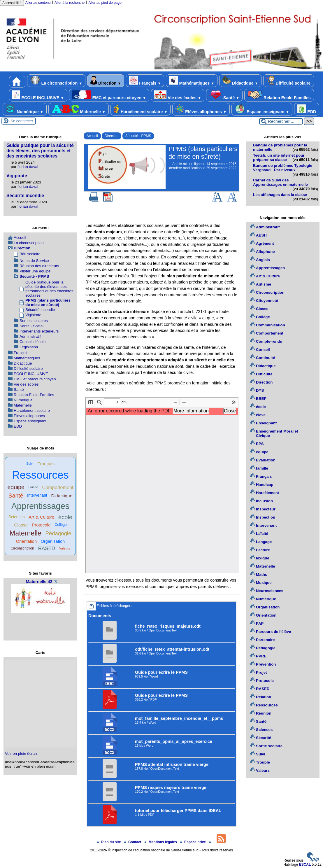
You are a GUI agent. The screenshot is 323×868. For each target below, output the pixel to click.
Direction (106, 81)
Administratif (30, 336)
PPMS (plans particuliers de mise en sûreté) (48, 302)
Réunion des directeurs (39, 266)
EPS (260, 444)
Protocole (41, 525)
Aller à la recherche (70, 3)
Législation (29, 347)
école (65, 517)
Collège (60, 525)
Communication (271, 325)
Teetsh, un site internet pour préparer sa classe (279, 157)
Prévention (266, 664)
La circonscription (56, 81)
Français (145, 81)
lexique (263, 558)
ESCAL (305, 864)
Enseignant (266, 423)
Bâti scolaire (30, 254)
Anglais (263, 260)
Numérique (25, 109)
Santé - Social (31, 326)
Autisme (264, 284)
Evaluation (266, 460)
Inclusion (264, 501)
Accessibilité (12, 3)
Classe (21, 525)
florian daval (28, 167)
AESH (261, 235)
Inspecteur (266, 509)
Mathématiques (192, 81)
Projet (261, 672)
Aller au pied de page (105, 3)
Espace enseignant (262, 109)
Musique (264, 583)
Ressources (40, 475)
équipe (16, 487)
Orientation (26, 541)
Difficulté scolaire (289, 81)
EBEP (261, 399)
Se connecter (22, 121)
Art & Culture (41, 517)
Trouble (263, 762)
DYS (260, 390)
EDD (307, 109)
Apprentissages (41, 506)
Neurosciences (270, 591)
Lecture (263, 550)
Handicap (265, 485)
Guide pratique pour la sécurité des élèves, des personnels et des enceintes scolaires (40, 151)
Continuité (265, 358)
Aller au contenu (38, 3)
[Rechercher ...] (281, 121)
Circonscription (22, 548)
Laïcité (33, 487)
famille (262, 468)
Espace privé (193, 842)
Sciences (17, 517)
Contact (133, 842)
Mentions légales (161, 842)
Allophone (265, 252)
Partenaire (265, 640)
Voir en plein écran (21, 754)
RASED (47, 548)
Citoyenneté (267, 301)
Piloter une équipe (35, 271)
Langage (264, 542)
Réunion (264, 713)
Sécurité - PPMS (138, 136)
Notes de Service (34, 261)
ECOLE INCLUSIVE (38, 95)
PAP (260, 623)
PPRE (261, 656)
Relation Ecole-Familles (279, 95)
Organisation (53, 541)
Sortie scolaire (269, 746)
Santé (224, 95)
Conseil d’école (33, 342)
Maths (261, 574)
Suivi (30, 463)
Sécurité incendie (25, 196)
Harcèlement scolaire (141, 109)
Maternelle (79, 109)
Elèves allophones (201, 109)
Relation (264, 697)
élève (261, 415)
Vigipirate (17, 176)
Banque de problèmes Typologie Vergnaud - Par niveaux (283, 168)
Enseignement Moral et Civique (277, 433)
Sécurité (264, 738)
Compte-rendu (269, 341)
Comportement (58, 487)
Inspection (266, 517)
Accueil (92, 136)
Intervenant (37, 495)
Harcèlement (267, 493)
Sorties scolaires (34, 321)
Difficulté (264, 374)
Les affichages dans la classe (280, 195)
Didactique (240, 81)
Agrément (265, 243)
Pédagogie (58, 533)
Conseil (263, 350)
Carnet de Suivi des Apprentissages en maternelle (280, 182)
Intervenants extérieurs (39, 331)
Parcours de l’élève (273, 632)
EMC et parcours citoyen (109, 95)
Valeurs (65, 548)
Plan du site (109, 842)
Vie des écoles (178, 95)
